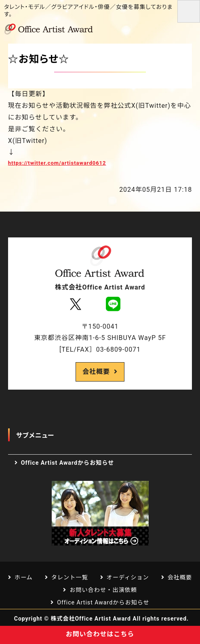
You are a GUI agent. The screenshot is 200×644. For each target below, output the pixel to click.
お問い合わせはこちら (100, 634)
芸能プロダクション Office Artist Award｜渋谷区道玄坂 (53, 29)
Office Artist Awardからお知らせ (68, 463)
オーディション (128, 577)
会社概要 (96, 372)
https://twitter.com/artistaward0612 (57, 163)
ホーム (24, 577)
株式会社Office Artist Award (91, 619)
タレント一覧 (70, 577)
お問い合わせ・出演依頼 (103, 590)
